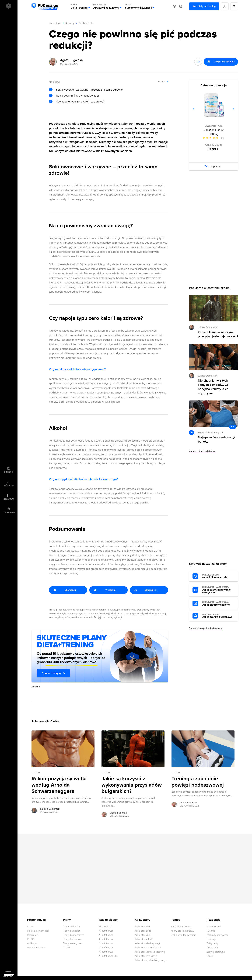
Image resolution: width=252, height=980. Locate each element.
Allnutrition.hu (106, 948)
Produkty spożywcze (218, 935)
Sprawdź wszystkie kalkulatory (205, 628)
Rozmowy (9, 499)
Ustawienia (9, 512)
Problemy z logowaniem (183, 935)
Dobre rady (212, 948)
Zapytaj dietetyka (216, 952)
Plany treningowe (72, 943)
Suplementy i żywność (138, 6)
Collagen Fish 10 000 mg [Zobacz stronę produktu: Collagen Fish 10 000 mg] (214, 132)
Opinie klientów (71, 927)
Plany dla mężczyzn (74, 935)
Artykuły (70, 23)
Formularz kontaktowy (182, 931)
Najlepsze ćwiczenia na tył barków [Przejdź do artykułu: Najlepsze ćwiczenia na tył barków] (217, 439)
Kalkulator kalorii (143, 939)
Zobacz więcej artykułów (202, 451)
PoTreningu (55, 23)
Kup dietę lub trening (204, 6)
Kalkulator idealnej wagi (147, 943)
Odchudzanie (86, 23)
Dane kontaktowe (37, 948)
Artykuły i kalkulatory (106, 6)
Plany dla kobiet (71, 931)
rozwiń (162, 82)
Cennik (67, 948)
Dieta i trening (79, 6)
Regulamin (33, 935)
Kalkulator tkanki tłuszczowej (150, 952)
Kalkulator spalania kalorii (148, 948)
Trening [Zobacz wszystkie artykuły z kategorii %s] (36, 772)
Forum (210, 956)
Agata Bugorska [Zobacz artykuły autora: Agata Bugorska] (119, 813)
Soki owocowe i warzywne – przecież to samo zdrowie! (90, 90)
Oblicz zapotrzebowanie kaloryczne (218, 590)
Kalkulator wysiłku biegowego (151, 960)
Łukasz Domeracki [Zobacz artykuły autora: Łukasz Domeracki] (50, 809)
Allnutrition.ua (106, 952)
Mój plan (9, 485)
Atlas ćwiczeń (214, 927)
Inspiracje (211, 939)
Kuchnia (211, 931)
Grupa (9, 971)
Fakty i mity (213, 943)
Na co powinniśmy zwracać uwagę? (78, 96)
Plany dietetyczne (73, 939)
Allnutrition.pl (106, 931)
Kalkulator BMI (142, 927)
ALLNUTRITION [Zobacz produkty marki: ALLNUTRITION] (214, 126)
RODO (31, 939)
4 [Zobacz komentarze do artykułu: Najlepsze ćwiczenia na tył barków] (234, 427)
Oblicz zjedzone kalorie (218, 604)
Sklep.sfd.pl (105, 927)
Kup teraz (216, 166)
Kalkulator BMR (143, 931)
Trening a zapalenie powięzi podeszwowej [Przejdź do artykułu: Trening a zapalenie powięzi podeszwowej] (198, 782)
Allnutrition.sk (106, 939)
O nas (30, 927)
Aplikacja (32, 943)
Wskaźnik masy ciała (218, 576)
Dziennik (9, 472)
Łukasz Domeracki (208, 327)
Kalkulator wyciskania (146, 956)
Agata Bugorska (71, 60)
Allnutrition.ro (106, 943)
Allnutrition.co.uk (108, 956)
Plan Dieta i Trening (181, 927)
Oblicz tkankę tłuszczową (218, 616)
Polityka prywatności (38, 931)
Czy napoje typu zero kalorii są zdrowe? (80, 102)
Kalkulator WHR (143, 935)
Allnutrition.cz (106, 935)
